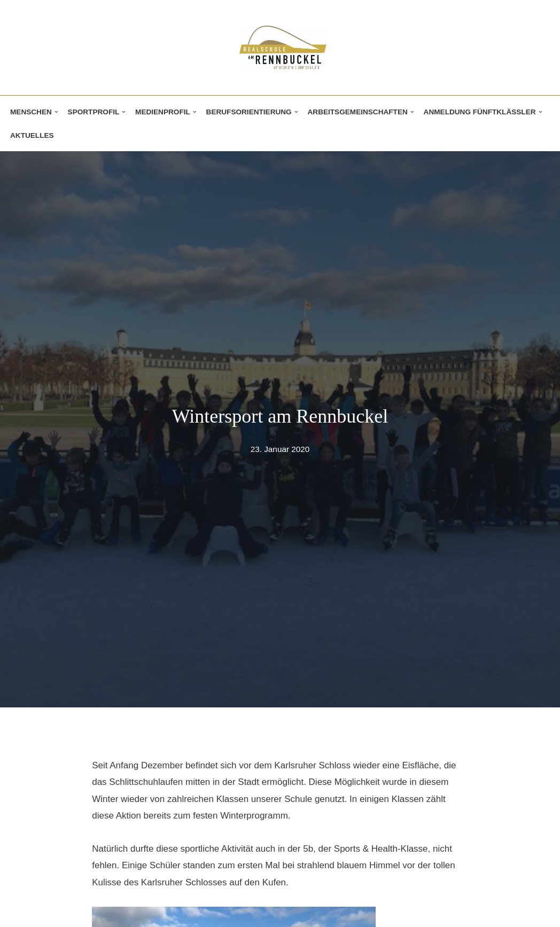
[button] (56, 112)
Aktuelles (32, 135)
